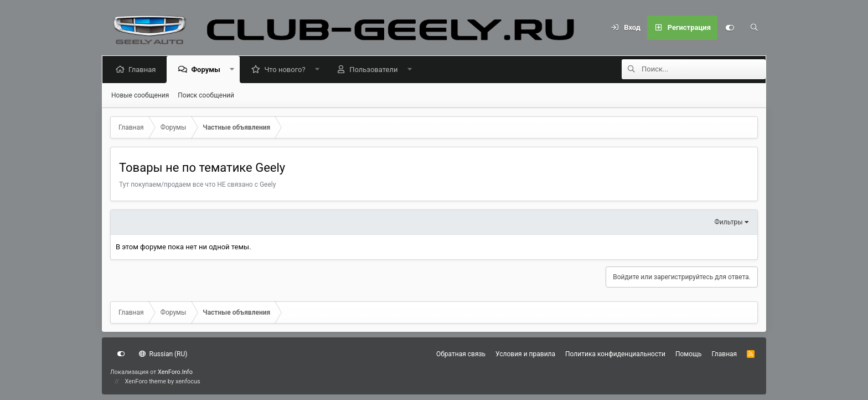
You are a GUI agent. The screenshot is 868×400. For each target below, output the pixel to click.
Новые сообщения (140, 95)
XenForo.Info (175, 372)
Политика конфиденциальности (615, 354)
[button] (234, 70)
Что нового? (287, 70)
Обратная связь (461, 354)
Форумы (208, 70)
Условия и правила (525, 354)
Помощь (689, 354)
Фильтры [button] (729, 222)
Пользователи (376, 70)
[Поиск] (754, 28)
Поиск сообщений (206, 95)
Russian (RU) (163, 354)
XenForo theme (146, 381)
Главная (144, 70)
